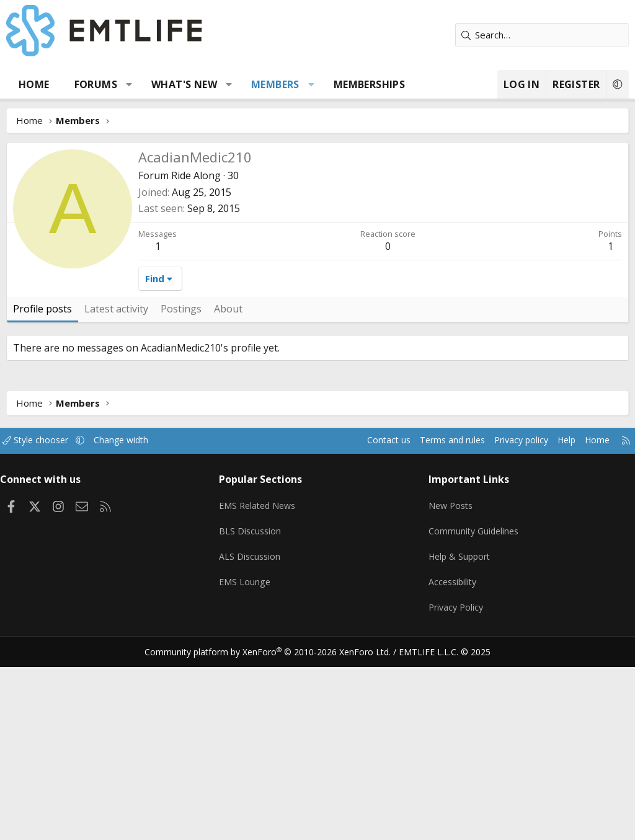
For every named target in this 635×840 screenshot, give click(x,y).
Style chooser (48, 626)
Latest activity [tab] (116, 495)
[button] (129, 84)
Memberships (369, 84)
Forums (96, 84)
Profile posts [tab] (42, 495)
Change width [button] (137, 626)
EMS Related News (263, 687)
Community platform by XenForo (276, 825)
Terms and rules (431, 626)
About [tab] (228, 495)
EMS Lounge (248, 760)
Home (34, 84)
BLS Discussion (254, 712)
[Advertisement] (317, 236)
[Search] (542, 35)
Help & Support (459, 736)
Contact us (364, 626)
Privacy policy (505, 626)
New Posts (449, 687)
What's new (184, 84)
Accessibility (451, 760)
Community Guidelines (473, 712)
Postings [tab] (181, 495)
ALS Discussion (254, 736)
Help (553, 626)
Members (275, 84)
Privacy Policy (455, 784)
